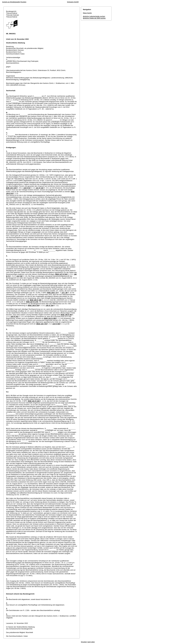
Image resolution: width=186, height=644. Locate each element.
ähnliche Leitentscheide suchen (94, 16)
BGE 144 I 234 (11, 188)
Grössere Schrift (73, 2)
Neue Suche (87, 13)
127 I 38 (65, 293)
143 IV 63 (27, 188)
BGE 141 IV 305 (50, 318)
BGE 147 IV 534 (61, 274)
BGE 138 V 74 (52, 293)
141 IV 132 (40, 188)
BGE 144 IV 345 (36, 300)
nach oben (91, 642)
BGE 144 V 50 (42, 324)
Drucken (23, 2)
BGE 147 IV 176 (32, 302)
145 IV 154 (50, 305)
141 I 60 (19, 276)
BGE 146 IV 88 (34, 305)
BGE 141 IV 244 (34, 401)
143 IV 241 (14, 316)
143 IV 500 (56, 324)
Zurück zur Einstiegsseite (11, 2)
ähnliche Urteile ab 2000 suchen (94, 18)
